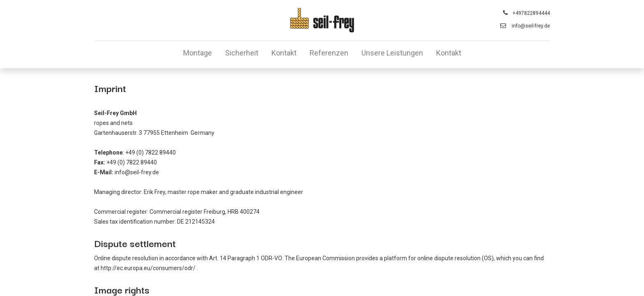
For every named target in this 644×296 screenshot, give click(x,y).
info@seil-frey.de (531, 26)
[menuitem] (198, 54)
